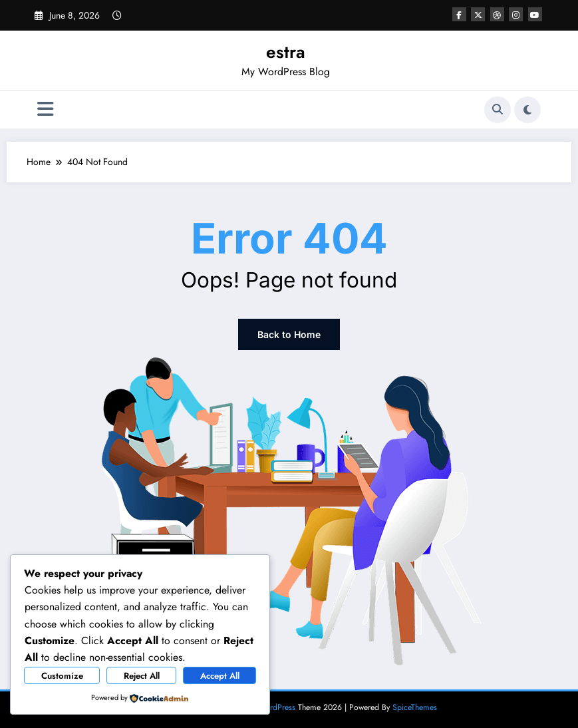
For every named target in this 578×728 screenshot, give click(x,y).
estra (286, 52)
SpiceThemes (415, 707)
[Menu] (46, 109)
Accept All (220, 676)
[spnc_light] (527, 110)
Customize (62, 676)
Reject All (142, 676)
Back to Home (289, 334)
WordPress (277, 707)
